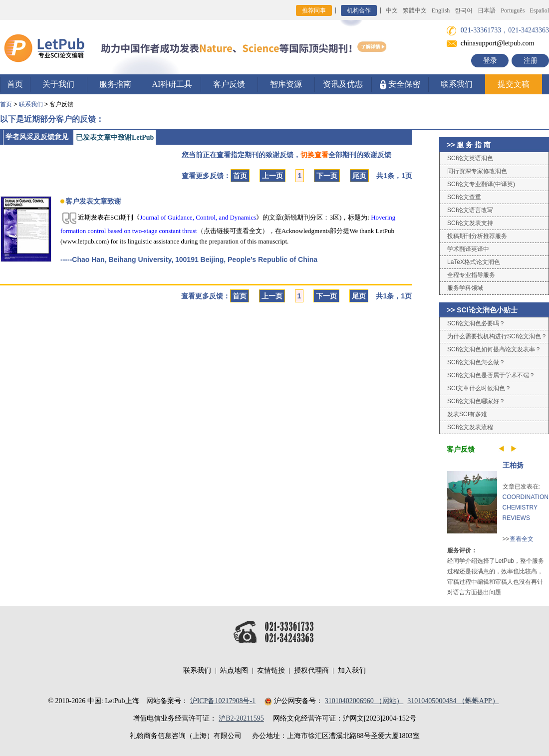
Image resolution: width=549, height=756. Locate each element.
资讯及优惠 (343, 84)
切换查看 (314, 155)
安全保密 (400, 85)
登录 (490, 61)
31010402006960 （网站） (364, 701)
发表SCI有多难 (467, 414)
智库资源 (286, 84)
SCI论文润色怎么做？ (476, 362)
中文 (392, 10)
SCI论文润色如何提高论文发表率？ (494, 349)
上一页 (273, 176)
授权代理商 (311, 670)
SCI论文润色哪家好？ (476, 401)
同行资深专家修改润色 (477, 171)
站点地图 (234, 670)
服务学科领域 (465, 288)
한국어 (464, 10)
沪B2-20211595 (241, 718)
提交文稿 (514, 84)
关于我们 (58, 84)
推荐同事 (314, 10)
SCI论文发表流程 (470, 427)
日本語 (487, 10)
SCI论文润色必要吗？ (476, 323)
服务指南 (115, 84)
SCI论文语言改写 (470, 210)
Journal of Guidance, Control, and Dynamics (198, 217)
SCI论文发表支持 (470, 223)
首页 (15, 84)
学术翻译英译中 (468, 249)
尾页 (359, 176)
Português (513, 10)
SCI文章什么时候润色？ (479, 388)
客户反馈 (229, 84)
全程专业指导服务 (471, 275)
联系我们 (457, 84)
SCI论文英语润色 (470, 158)
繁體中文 (415, 10)
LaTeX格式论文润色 (474, 262)
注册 (531, 61)
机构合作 (359, 10)
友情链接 (271, 670)
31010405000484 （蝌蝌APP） (453, 701)
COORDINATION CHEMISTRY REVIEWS (526, 507)
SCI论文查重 (464, 197)
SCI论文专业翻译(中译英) (481, 184)
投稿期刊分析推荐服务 (477, 236)
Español (539, 10)
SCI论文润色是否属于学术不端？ (491, 375)
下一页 (327, 176)
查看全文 (522, 539)
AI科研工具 (172, 84)
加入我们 (352, 670)
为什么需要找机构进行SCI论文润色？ (497, 336)
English (441, 10)
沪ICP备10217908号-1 (223, 701)
